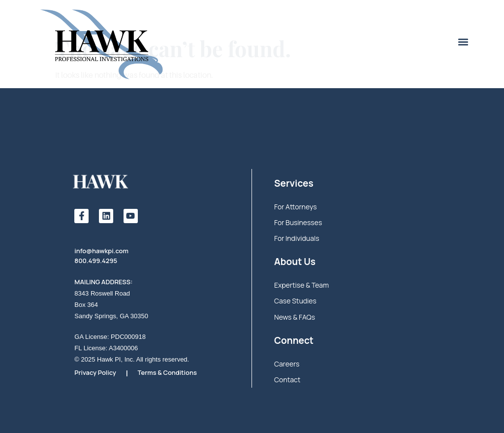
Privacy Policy (95, 372)
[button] (463, 42)
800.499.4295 (96, 261)
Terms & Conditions (167, 372)
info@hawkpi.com (101, 251)
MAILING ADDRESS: (103, 282)
